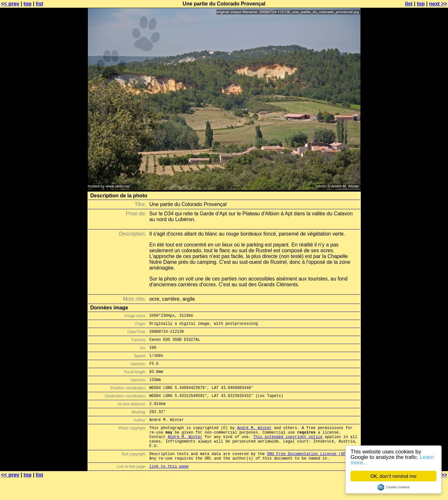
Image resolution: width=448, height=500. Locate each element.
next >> (438, 4)
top (27, 4)
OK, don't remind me (393, 476)
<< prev (10, 4)
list (40, 4)
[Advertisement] (422, 159)
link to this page (169, 487)
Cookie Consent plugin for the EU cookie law (393, 487)
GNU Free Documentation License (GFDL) (310, 473)
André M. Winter (254, 442)
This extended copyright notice (288, 453)
